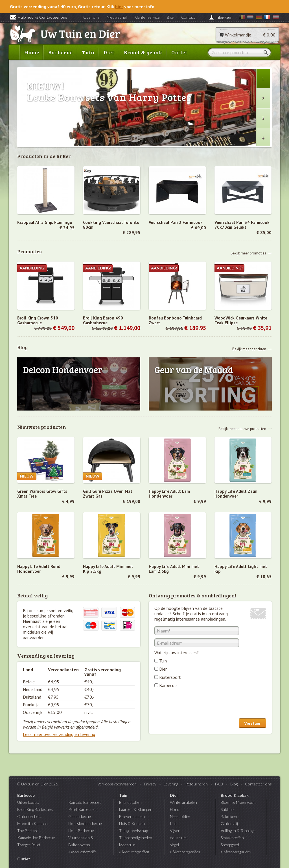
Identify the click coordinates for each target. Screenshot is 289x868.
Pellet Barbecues (82, 809)
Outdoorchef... (29, 816)
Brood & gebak (143, 52)
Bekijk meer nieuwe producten (242, 428)
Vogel (174, 845)
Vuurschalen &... (82, 838)
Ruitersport (170, 677)
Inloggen (223, 17)
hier (119, 7)
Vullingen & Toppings (238, 831)
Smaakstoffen (232, 838)
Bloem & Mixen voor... (239, 802)
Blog (170, 17)
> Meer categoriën (82, 852)
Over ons (91, 17)
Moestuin (127, 845)
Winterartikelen (183, 802)
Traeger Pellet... (30, 845)
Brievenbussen (132, 816)
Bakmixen (229, 816)
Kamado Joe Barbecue (36, 838)
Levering (171, 784)
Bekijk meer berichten (249, 349)
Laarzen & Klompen (136, 809)
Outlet (179, 52)
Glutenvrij (229, 823)
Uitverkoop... (28, 802)
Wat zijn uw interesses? (177, 653)
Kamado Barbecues (85, 802)
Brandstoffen (130, 802)
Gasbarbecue (80, 816)
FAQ (219, 784)
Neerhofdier (180, 816)
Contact (188, 17)
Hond (175, 809)
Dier (109, 52)
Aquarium (178, 838)
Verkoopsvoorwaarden (117, 784)
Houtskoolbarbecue (85, 823)
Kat (173, 823)
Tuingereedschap (133, 831)
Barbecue (61, 52)
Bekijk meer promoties (248, 253)
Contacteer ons (258, 784)
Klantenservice (147, 17)
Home (32, 52)
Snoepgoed (230, 845)
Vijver (175, 831)
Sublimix (227, 809)
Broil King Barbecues (35, 809)
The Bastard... (29, 831)
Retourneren (197, 784)
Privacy (150, 784)
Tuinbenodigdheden (136, 838)
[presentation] (197, 705)
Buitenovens (79, 845)
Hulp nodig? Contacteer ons (39, 17)
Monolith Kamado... (34, 823)
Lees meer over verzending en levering (59, 734)
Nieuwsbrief (117, 17)
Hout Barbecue (81, 831)
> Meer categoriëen (134, 852)
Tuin (88, 52)
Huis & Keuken (132, 823)
